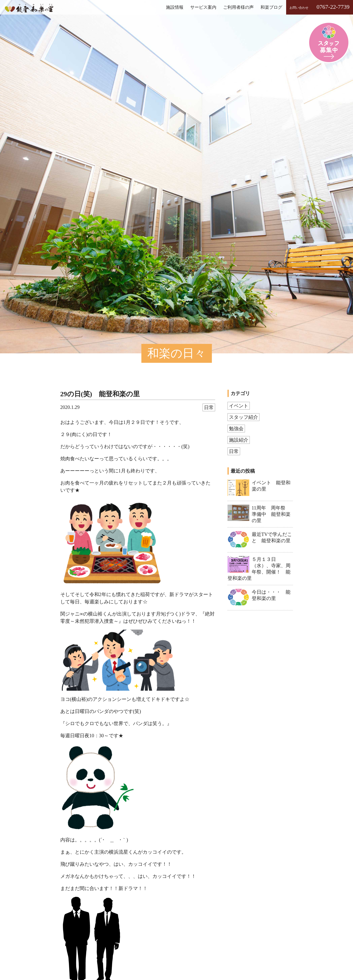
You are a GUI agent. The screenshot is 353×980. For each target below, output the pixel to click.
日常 (209, 407)
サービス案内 (203, 7)
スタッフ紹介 (243, 417)
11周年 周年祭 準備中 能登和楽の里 (271, 514)
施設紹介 (239, 440)
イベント (239, 406)
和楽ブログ (271, 7)
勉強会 (236, 429)
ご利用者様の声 (238, 7)
